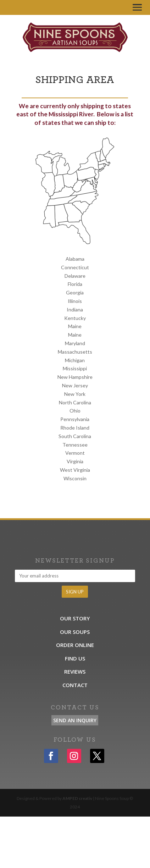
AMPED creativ (77, 798)
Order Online (75, 645)
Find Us (75, 658)
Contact (75, 685)
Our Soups (75, 632)
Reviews (75, 671)
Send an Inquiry (75, 720)
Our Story (75, 618)
